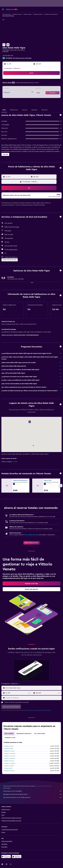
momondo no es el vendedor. (32, 791)
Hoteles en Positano (9, 763)
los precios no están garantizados (43, 786)
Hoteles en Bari (8, 768)
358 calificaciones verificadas (22, 58)
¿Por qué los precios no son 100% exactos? (32, 797)
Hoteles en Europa (17, 14)
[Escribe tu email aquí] (33, 698)
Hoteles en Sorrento (10, 756)
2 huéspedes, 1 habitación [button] (12, 68)
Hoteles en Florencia (10, 754)
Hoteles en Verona (9, 761)
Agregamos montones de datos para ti (32, 794)
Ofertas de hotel (6, 14)
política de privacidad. (46, 710)
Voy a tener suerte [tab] (40, 734)
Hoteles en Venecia (9, 751)
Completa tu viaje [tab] (10, 738)
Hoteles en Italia (27, 14)
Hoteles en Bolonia (9, 771)
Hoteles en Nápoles (9, 758)
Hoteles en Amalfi (9, 766)
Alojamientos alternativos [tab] (24, 734)
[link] (32, 543)
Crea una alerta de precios (31, 535)
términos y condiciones (30, 710)
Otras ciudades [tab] (9, 734)
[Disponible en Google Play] (6, 856)
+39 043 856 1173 (8, 56)
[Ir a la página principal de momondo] (12, 9)
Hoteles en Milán (8, 749)
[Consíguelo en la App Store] (17, 856)
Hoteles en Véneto (38, 14)
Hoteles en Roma (9, 746)
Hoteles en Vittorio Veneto (51, 14)
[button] (3, 9)
